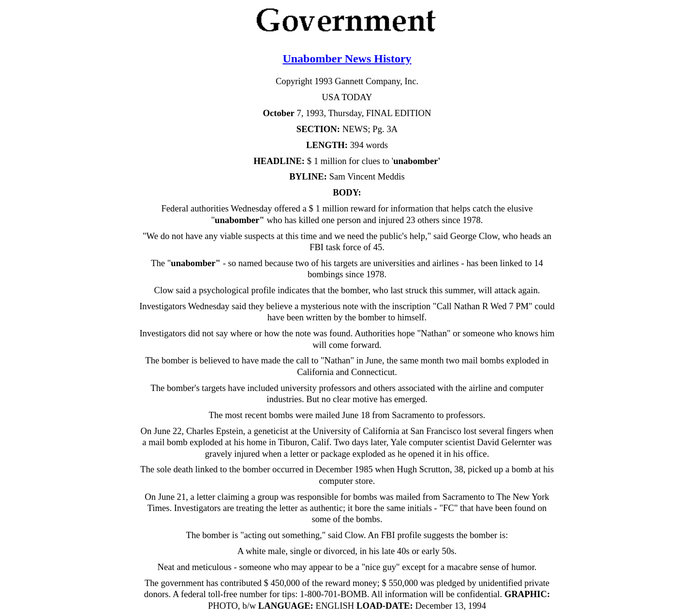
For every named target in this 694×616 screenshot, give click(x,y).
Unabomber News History (347, 59)
